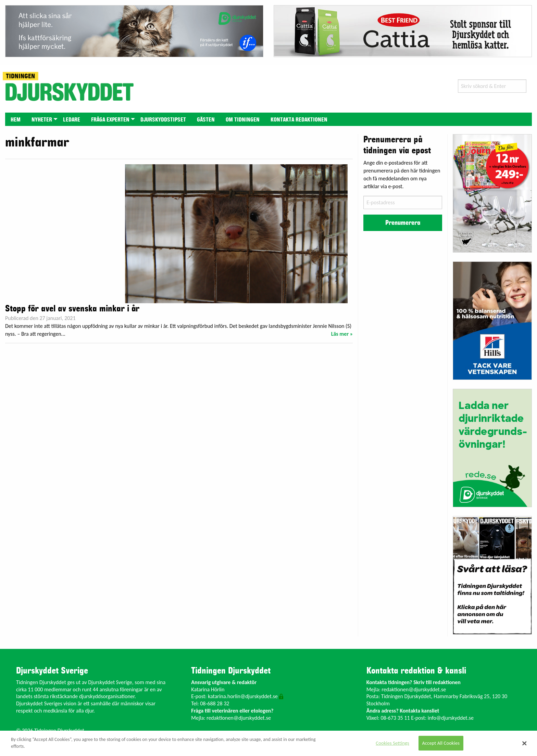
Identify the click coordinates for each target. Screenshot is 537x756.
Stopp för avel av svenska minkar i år (72, 309)
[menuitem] (16, 119)
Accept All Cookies (441, 743)
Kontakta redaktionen (299, 120)
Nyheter (42, 120)
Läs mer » (342, 334)
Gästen (206, 120)
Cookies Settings (392, 743)
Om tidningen (243, 120)
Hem (16, 120)
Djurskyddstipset (163, 120)
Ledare (72, 120)
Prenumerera (403, 223)
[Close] (525, 743)
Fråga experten (110, 120)
